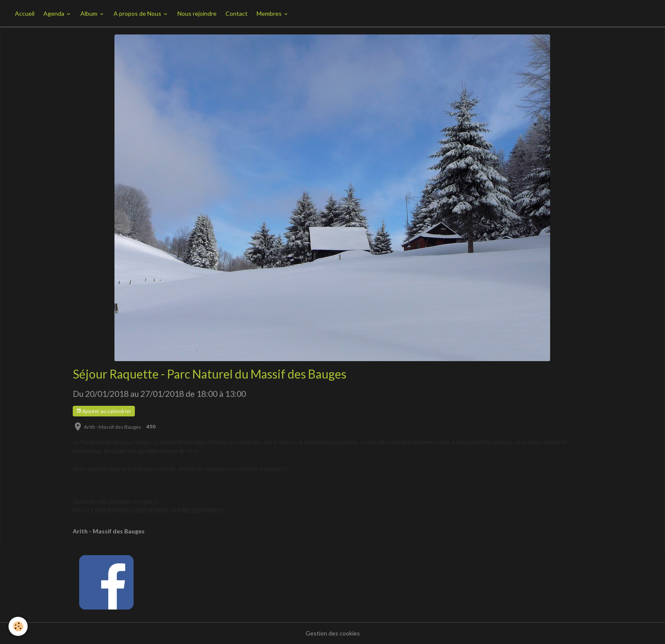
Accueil (25, 13)
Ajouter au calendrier (104, 411)
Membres (270, 13)
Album (90, 13)
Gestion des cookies (333, 633)
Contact (237, 13)
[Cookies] (18, 626)
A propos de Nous (138, 13)
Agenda (54, 13)
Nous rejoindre (197, 13)
